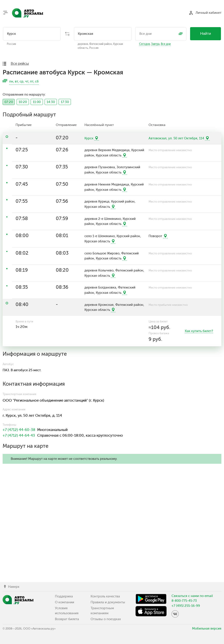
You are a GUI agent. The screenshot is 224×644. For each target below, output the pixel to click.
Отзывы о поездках (106, 619)
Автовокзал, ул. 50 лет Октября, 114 (176, 138)
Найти (206, 33)
